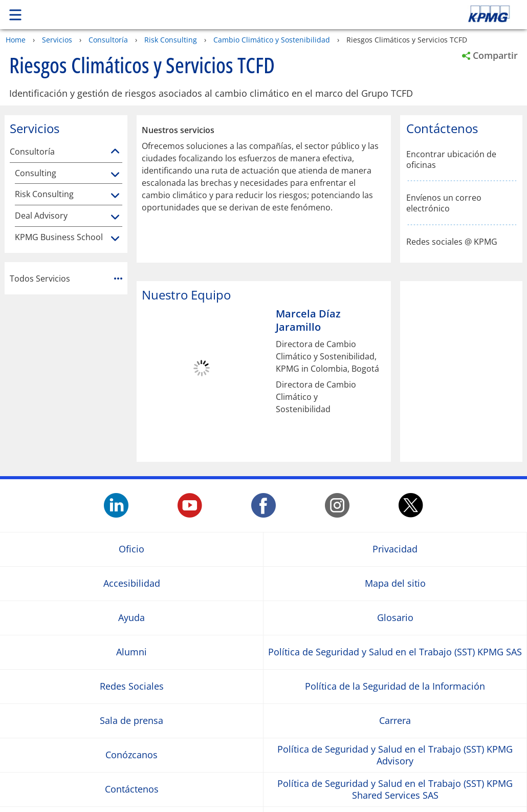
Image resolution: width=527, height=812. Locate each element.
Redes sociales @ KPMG (452, 242)
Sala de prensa (131, 721)
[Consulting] (115, 175)
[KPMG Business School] (115, 239)
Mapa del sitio (395, 583)
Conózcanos (131, 755)
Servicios (57, 40)
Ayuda (131, 618)
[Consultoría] (115, 152)
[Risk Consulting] (115, 196)
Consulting (36, 173)
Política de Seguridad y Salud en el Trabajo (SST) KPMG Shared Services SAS (395, 789)
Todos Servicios (66, 279)
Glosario (395, 618)
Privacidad (395, 549)
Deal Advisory (41, 216)
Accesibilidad (132, 583)
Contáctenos (132, 789)
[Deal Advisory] (115, 218)
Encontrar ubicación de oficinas (451, 160)
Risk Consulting (171, 40)
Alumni (131, 652)
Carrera (395, 721)
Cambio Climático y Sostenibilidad (272, 40)
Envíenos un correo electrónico (444, 203)
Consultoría (108, 40)
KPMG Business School (59, 237)
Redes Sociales (132, 686)
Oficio (131, 549)
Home (16, 40)
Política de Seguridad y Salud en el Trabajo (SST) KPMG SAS (395, 652)
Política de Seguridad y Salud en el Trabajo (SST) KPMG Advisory (395, 755)
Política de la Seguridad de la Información (395, 686)
